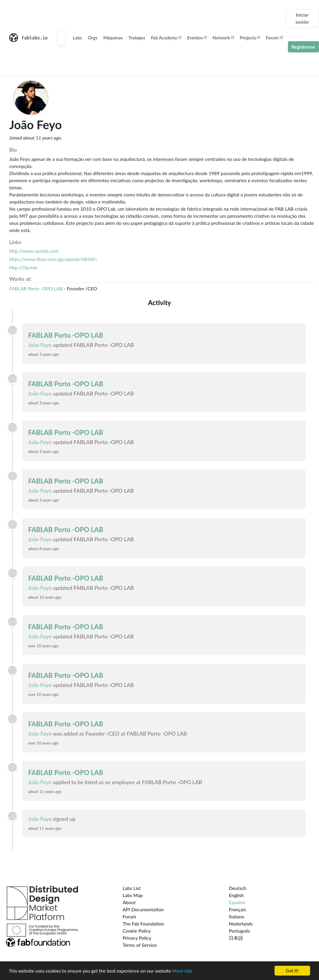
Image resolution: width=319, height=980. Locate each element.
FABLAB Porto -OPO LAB (36, 288)
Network (223, 38)
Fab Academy (166, 38)
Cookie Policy (137, 931)
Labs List (132, 888)
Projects (250, 38)
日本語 (236, 938)
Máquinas (113, 38)
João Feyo (40, 345)
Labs (78, 38)
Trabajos (137, 38)
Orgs (93, 38)
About (129, 902)
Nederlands (241, 924)
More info (182, 971)
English (236, 895)
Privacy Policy (137, 938)
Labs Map (133, 895)
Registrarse (303, 47)
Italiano (237, 916)
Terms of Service (140, 945)
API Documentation (143, 909)
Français (237, 909)
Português (239, 931)
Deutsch (238, 888)
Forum (274, 38)
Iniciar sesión (302, 18)
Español (237, 902)
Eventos (197, 38)
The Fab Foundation (143, 924)
